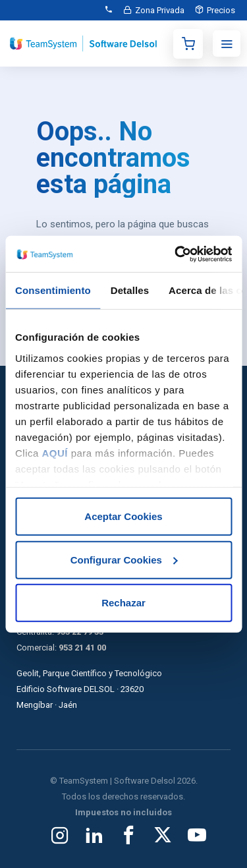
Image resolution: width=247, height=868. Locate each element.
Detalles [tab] (130, 290)
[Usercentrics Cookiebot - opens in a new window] (176, 254)
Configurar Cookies (124, 559)
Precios (221, 10)
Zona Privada (160, 10)
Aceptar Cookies (123, 516)
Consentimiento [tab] (53, 290)
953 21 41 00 (82, 648)
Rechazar (123, 603)
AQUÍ (55, 452)
